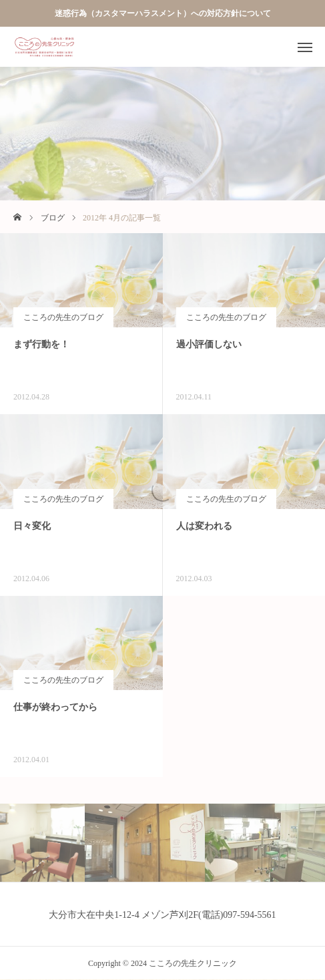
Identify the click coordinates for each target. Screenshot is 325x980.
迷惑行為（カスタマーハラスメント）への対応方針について (163, 13)
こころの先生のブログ (63, 317)
